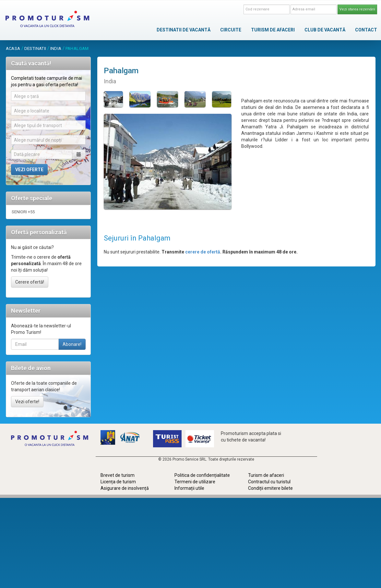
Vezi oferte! (27, 402)
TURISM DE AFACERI (273, 30)
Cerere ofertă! (30, 282)
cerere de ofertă (203, 252)
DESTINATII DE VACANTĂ (184, 30)
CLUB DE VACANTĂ (325, 30)
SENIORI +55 (23, 212)
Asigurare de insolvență (125, 488)
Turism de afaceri (266, 475)
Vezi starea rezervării (357, 9)
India (56, 48)
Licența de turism (118, 482)
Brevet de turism (118, 475)
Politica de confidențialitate (202, 475)
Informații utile (189, 488)
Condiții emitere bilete (270, 488)
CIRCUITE (231, 30)
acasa (13, 48)
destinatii (35, 48)
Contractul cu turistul (269, 482)
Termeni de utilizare (195, 482)
